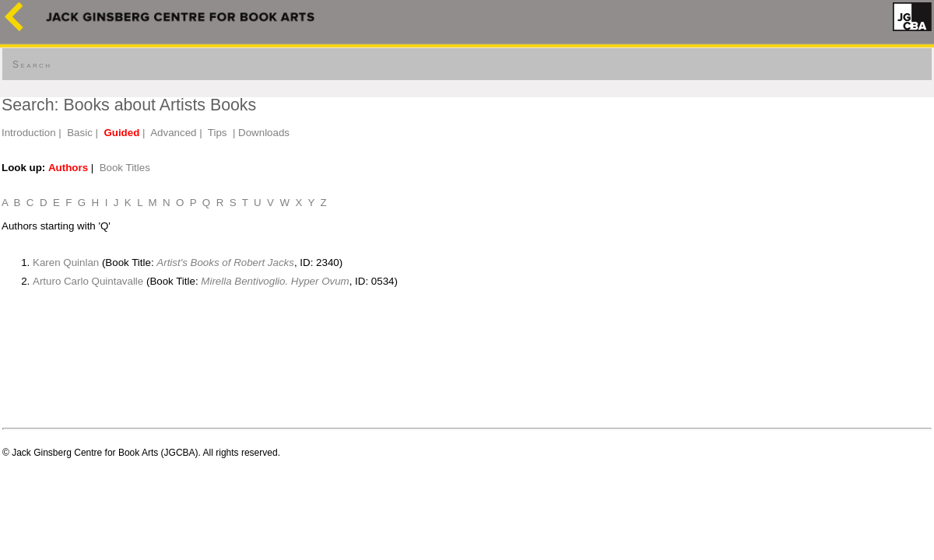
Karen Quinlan (66, 262)
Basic (80, 133)
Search (32, 65)
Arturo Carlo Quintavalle (88, 281)
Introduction (29, 133)
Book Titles (125, 168)
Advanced (173, 133)
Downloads (264, 133)
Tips (218, 133)
